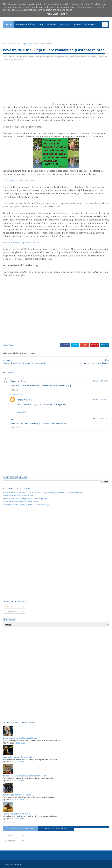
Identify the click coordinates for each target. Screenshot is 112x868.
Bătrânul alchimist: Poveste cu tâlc (18, 496)
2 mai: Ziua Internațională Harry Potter (20, 502)
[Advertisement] (27, 85)
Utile (19, 36)
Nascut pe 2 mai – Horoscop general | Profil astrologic (26, 505)
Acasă (5, 44)
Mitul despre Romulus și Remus (17, 795)
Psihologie (90, 25)
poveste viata (63, 57)
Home (9, 25)
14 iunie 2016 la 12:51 (100, 419)
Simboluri (51, 25)
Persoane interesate (56, 829)
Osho (37, 57)
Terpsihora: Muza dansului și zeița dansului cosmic (25, 776)
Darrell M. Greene (19, 382)
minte (32, 57)
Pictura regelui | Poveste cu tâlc (17, 814)
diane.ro (19, 865)
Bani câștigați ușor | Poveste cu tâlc (18, 757)
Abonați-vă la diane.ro (21, 829)
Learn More (52, 14)
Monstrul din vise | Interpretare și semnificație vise (25, 499)
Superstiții (64, 25)
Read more (20, 743)
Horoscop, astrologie (25, 25)
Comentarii (10, 612)
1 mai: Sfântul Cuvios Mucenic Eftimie (20, 738)
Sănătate (9, 36)
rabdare (72, 57)
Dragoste (77, 25)
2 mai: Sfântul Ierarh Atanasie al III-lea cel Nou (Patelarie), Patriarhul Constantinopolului (42, 493)
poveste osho (52, 57)
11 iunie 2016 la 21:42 (100, 381)
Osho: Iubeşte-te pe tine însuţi (19, 181)
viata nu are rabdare (89, 57)
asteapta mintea (22, 57)
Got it (64, 14)
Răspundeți (16, 390)
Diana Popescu (24, 400)
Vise (41, 25)
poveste (43, 57)
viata (78, 57)
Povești (102, 29)
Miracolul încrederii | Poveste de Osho (22, 243)
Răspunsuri (17, 395)
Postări (9, 607)
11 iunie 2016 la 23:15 (100, 400)
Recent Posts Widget (8, 822)
